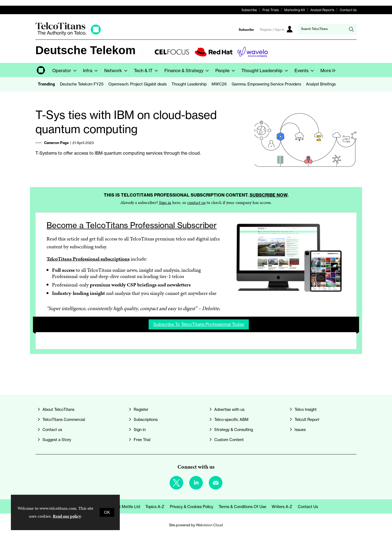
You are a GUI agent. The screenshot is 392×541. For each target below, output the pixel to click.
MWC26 (219, 84)
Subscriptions (146, 420)
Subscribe (249, 10)
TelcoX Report (307, 420)
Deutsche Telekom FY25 (82, 84)
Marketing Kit (295, 10)
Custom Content (229, 440)
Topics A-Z (155, 507)
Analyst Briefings (321, 84)
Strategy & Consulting (234, 430)
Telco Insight (306, 409)
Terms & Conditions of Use (242, 507)
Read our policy (67, 516)
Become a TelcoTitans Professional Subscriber (132, 225)
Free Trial (142, 440)
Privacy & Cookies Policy (192, 507)
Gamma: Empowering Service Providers (266, 84)
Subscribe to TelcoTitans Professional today (199, 324)
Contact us (52, 430)
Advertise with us (229, 409)
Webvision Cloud (209, 525)
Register (141, 409)
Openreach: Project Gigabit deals (137, 84)
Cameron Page (56, 143)
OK (107, 512)
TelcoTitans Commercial (64, 420)
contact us (196, 202)
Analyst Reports (322, 10)
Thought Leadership (189, 84)
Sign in (165, 202)
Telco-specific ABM (231, 420)
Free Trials (271, 10)
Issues (300, 430)
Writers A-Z (282, 507)
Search (351, 29)
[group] (327, 70)
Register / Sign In (272, 30)
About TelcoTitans (58, 409)
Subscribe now (269, 195)
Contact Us (348, 10)
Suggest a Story (57, 440)
